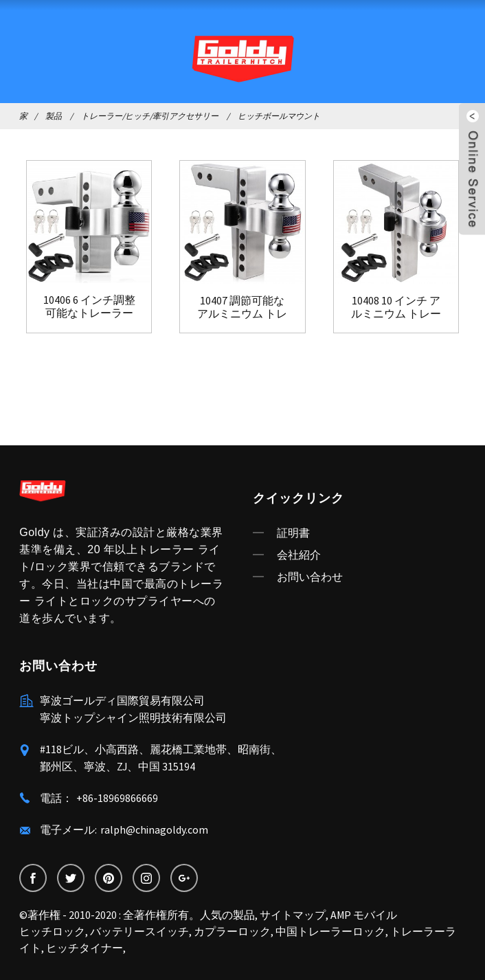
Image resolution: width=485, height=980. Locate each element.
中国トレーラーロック (330, 931)
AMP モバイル (364, 915)
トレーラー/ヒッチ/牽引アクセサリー (150, 116)
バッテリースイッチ (139, 931)
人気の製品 (227, 915)
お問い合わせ (310, 577)
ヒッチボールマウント (279, 116)
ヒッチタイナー (84, 948)
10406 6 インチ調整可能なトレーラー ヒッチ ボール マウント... (89, 307)
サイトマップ (293, 915)
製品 (54, 116)
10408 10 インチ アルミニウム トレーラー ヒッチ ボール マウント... (396, 307)
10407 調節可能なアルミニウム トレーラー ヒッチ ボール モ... (242, 307)
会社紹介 (299, 555)
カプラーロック (232, 931)
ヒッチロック (52, 931)
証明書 (293, 533)
